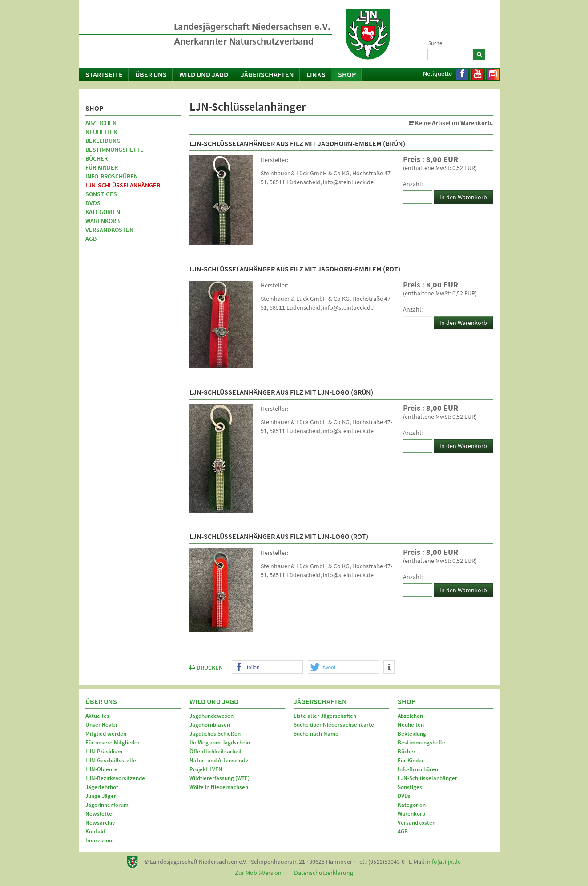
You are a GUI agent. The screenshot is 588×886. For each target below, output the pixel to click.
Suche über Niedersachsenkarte (334, 725)
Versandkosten (109, 230)
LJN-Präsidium (104, 751)
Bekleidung (103, 141)
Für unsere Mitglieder (113, 742)
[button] (267, 668)
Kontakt (96, 831)
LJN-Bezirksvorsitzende (115, 778)
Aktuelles (97, 716)
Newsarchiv (100, 823)
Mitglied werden (106, 734)
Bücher (97, 158)
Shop (347, 74)
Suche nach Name (316, 734)
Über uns (151, 74)
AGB (91, 239)
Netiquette (437, 73)
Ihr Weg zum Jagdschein (220, 742)
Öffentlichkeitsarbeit (216, 751)
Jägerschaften (267, 74)
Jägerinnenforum (107, 805)
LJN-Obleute (101, 769)
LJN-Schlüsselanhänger (123, 185)
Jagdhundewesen (211, 716)
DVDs (93, 203)
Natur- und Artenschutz (219, 760)
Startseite (104, 74)
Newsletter (100, 814)
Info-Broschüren (112, 176)
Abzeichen (101, 123)
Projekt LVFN (206, 769)
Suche (435, 43)
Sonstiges (101, 194)
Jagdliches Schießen (215, 734)
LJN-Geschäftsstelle (111, 760)
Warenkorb (103, 221)
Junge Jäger (101, 796)
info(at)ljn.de (444, 862)
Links (316, 74)
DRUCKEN (206, 668)
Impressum (100, 840)
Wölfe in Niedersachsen (219, 787)
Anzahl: (413, 184)
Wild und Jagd (204, 74)
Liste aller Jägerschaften (325, 716)
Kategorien (103, 212)
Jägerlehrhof (102, 787)
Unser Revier (102, 725)
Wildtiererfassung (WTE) (219, 778)
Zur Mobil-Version (258, 873)
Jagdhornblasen (210, 725)
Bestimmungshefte (115, 150)
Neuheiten (101, 132)
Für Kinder (102, 167)
